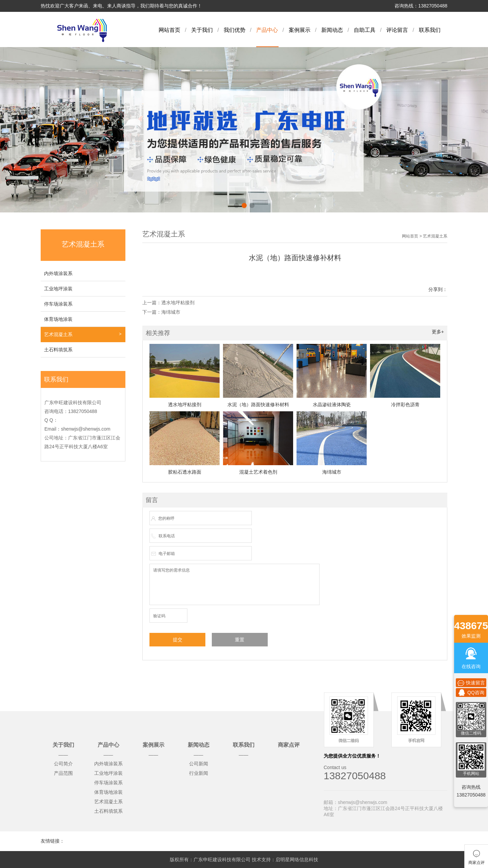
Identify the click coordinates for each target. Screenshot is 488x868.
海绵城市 (171, 312)
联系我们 (430, 30)
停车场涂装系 (58, 304)
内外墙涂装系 (58, 273)
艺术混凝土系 (58, 334)
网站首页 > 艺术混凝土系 (425, 236)
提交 (178, 640)
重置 (240, 640)
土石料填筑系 (58, 350)
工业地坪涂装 (58, 289)
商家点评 (289, 745)
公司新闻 (199, 764)
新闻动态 (332, 30)
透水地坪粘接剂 (178, 303)
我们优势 (235, 30)
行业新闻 (199, 773)
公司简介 (63, 764)
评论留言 (397, 30)
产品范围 (63, 773)
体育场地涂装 (58, 319)
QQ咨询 (471, 693)
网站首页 (169, 30)
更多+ (438, 332)
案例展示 (300, 30)
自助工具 (365, 30)
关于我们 (202, 30)
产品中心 (267, 30)
